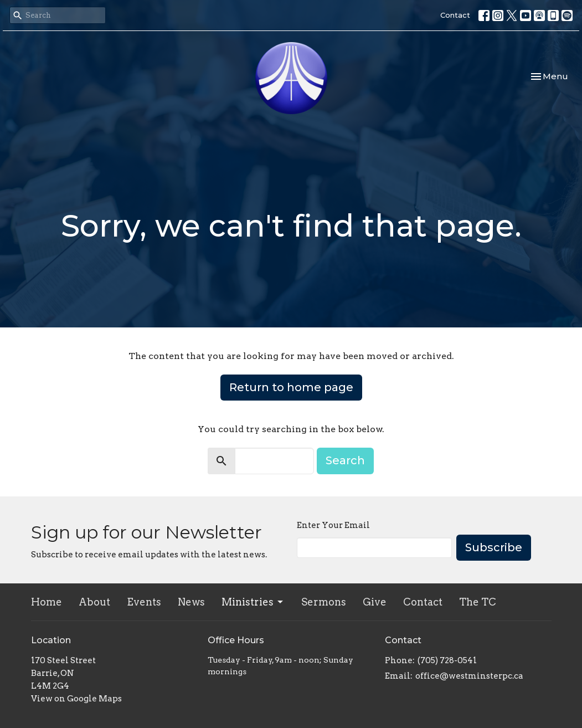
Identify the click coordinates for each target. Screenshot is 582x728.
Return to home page (291, 387)
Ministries (253, 602)
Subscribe (494, 547)
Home (47, 602)
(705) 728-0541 (447, 660)
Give (375, 602)
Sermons (324, 602)
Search (345, 460)
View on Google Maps (76, 699)
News (191, 602)
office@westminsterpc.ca (469, 676)
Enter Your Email (333, 525)
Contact (455, 15)
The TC (478, 602)
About (94, 602)
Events (144, 602)
